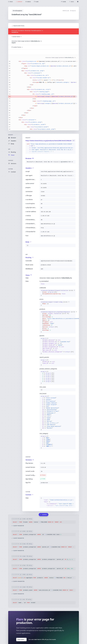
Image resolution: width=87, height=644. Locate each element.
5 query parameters (18, 581)
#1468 (72, 291)
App (9, 149)
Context (11, 161)
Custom (10, 169)
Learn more (21, 639)
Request (11, 135)
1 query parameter (18, 526)
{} (58, 293)
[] (57, 346)
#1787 (66, 314)
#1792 (74, 312)
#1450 (67, 302)
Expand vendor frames (18, 26)
